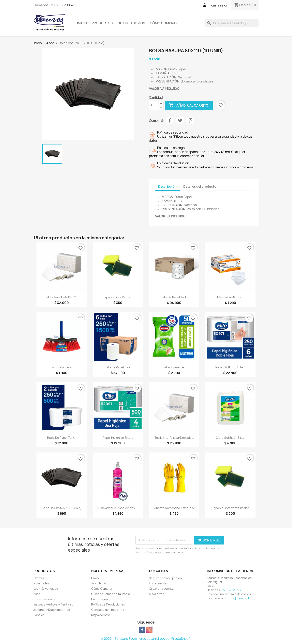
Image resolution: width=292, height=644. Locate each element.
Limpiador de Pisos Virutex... (118, 508)
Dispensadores (44, 599)
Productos (102, 23)
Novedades (41, 583)
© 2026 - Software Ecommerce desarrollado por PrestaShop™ (146, 639)
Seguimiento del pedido (165, 578)
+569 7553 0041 (62, 5)
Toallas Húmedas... (174, 367)
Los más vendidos (46, 589)
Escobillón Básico (62, 367)
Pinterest (190, 120)
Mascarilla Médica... (230, 297)
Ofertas (39, 578)
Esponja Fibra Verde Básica (230, 508)
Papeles (39, 615)
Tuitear (180, 120)
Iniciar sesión (158, 583)
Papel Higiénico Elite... (230, 367)
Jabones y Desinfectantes (52, 610)
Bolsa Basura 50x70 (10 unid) (62, 508)
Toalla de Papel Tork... (174, 297)
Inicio (82, 23)
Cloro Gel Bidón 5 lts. (230, 438)
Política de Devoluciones (108, 604)
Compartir (170, 120)
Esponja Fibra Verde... (118, 297)
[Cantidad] (154, 105)
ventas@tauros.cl (237, 598)
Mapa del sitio (101, 615)
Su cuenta (158, 571)
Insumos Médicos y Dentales (53, 604)
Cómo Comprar (164, 23)
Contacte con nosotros (108, 610)
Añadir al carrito (189, 105)
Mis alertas (157, 594)
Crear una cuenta (161, 589)
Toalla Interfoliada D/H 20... (62, 297)
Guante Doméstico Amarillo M (174, 508)
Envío (95, 578)
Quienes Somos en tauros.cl (111, 594)
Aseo (37, 594)
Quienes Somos (131, 23)
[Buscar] (232, 23)
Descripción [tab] (167, 187)
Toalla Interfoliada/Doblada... (174, 438)
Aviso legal (98, 583)
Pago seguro (100, 599)
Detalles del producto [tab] (200, 187)
